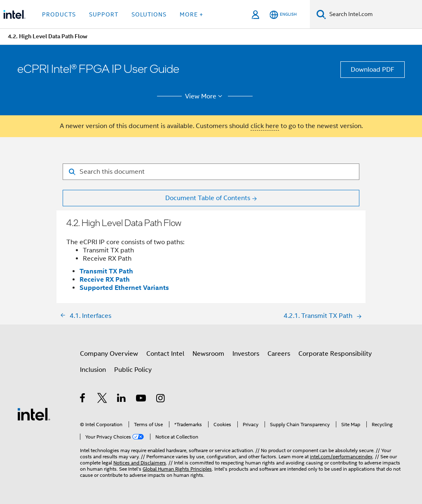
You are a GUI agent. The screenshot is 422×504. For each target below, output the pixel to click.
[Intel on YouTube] (142, 399)
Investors (246, 354)
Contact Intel (165, 354)
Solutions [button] (149, 14)
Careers (279, 354)
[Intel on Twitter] (102, 399)
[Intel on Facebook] (83, 399)
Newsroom (208, 354)
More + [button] (191, 14)
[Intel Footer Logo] (34, 414)
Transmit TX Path (106, 271)
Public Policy (133, 370)
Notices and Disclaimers (140, 463)
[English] (283, 15)
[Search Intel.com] (374, 14)
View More (205, 96)
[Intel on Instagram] (161, 399)
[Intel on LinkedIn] (122, 399)
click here (265, 126)
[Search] (321, 14)
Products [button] (59, 14)
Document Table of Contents (208, 198)
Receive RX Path (105, 279)
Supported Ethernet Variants (124, 288)
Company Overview (109, 354)
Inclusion (93, 370)
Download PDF (373, 70)
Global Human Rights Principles (177, 469)
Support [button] (104, 14)
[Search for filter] (211, 172)
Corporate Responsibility (335, 354)
